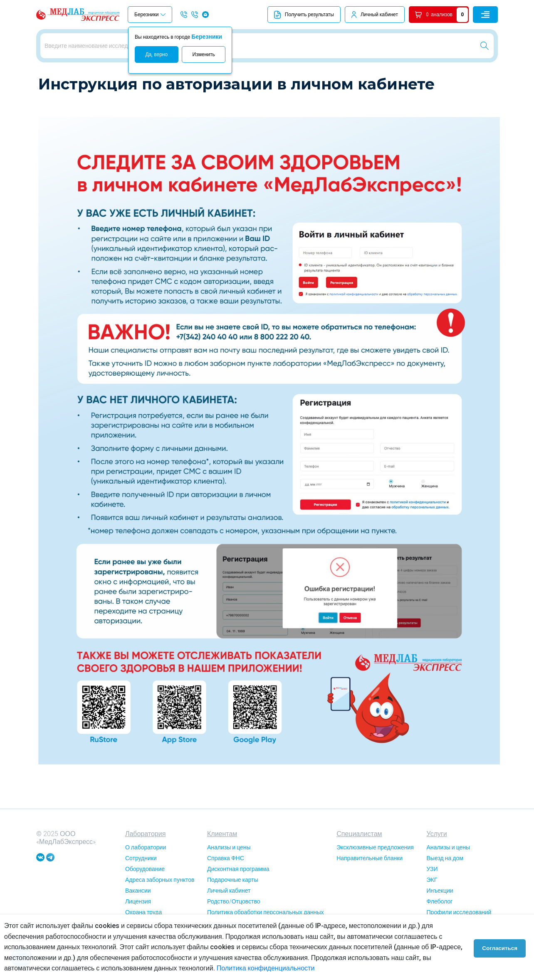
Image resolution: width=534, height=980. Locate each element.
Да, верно (156, 54)
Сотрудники (141, 887)
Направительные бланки (370, 887)
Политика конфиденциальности (266, 968)
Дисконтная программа (238, 898)
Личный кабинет (379, 15)
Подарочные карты (233, 908)
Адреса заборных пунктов (160, 908)
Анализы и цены (229, 876)
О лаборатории (146, 876)
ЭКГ (432, 908)
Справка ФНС (226, 887)
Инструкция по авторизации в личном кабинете (126, 79)
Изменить (204, 54)
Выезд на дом (445, 887)
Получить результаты (304, 15)
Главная (48, 79)
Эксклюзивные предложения (375, 876)
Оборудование (145, 898)
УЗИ (432, 898)
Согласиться (502, 947)
